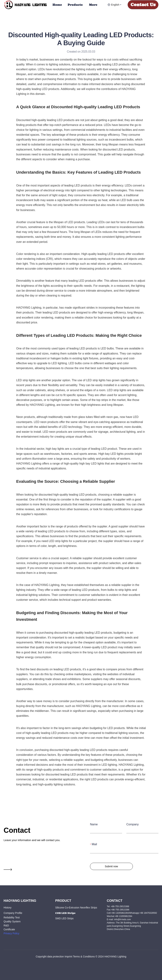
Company (132, 824)
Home (57, 5)
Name (94, 824)
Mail (94, 844)
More (93, 5)
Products (75, 5)
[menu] (79, 5)
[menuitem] (57, 5)
